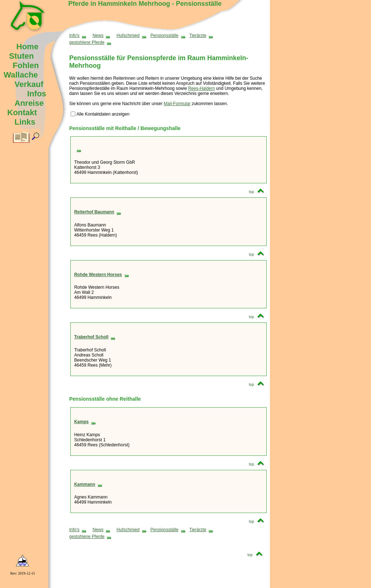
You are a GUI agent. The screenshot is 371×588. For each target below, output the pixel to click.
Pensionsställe (168, 36)
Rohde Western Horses (102, 275)
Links (25, 122)
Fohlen (26, 65)
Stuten (21, 56)
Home (27, 47)
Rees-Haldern (201, 88)
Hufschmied (132, 36)
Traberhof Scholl (95, 337)
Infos (37, 94)
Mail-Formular (177, 104)
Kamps (85, 422)
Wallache (21, 75)
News (101, 36)
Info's (78, 36)
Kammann (88, 484)
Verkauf (29, 84)
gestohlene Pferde (90, 42)
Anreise (29, 103)
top (258, 192)
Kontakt (22, 112)
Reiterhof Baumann (98, 212)
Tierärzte (202, 36)
